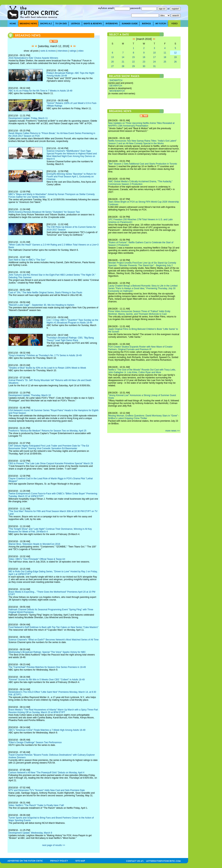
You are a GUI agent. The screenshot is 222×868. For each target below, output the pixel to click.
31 (154, 66)
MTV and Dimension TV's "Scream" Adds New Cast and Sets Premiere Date (47, 790)
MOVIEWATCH (117, 91)
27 (112, 66)
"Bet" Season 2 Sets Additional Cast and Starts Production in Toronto (143, 164)
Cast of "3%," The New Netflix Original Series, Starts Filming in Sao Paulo (45, 293)
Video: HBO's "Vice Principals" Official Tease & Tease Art (37, 559)
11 (165, 53)
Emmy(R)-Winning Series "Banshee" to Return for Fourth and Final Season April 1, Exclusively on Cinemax (71, 177)
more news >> (173, 431)
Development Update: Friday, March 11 (28, 118)
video (81, 51)
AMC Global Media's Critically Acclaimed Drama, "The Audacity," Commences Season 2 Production (140, 183)
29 (133, 66)
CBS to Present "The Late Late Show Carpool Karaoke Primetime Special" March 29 (51, 463)
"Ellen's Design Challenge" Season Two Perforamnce (35, 742)
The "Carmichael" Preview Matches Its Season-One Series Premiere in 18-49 (47, 667)
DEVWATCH (116, 86)
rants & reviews (48, 51)
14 (123, 57)
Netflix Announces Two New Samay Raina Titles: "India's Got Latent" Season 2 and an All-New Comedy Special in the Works (142, 142)
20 (112, 62)
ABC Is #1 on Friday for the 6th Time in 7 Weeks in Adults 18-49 (40, 91)
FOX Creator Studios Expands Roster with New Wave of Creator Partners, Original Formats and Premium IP (140, 348)
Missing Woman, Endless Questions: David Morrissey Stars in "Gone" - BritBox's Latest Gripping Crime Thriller (144, 417)
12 (175, 53)
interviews (63, 51)
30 (144, 66)
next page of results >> (54, 845)
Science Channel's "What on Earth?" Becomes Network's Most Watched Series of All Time (54, 640)
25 (165, 62)
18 (165, 57)
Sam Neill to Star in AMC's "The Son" (27, 260)
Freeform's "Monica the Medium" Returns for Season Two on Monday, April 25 (47, 431)
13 (112, 57)
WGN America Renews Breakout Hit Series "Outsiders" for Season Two (44, 212)
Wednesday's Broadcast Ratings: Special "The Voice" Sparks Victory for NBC (47, 652)
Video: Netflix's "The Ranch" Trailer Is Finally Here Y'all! (36, 805)
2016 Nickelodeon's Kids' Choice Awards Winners (33, 58)
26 (175, 62)
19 (175, 57)
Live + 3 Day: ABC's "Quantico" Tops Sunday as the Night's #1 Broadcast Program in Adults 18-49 (72, 321)
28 (123, 66)
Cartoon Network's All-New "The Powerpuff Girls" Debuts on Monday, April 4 (46, 773)
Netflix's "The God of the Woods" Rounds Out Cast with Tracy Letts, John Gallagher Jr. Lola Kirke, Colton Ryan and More (142, 371)
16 (144, 57)
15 (133, 57)
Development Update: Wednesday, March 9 (30, 833)
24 (154, 62)
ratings (73, 51)
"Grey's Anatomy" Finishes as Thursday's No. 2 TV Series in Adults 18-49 (45, 355)
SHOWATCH (116, 80)
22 (133, 62)
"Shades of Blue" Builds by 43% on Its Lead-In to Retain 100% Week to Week (47, 368)
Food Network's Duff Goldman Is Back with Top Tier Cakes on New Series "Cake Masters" (53, 627)
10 (154, 53)
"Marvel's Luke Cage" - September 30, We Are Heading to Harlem (41, 305)
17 (154, 57)
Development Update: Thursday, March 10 (30, 395)
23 (144, 62)
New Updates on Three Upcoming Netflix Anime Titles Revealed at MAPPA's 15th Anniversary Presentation (141, 124)
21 (123, 62)
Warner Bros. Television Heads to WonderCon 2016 (34, 544)
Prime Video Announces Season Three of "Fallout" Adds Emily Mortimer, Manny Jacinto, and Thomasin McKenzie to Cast (139, 313)
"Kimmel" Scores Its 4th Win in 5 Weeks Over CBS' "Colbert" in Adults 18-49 (47, 680)
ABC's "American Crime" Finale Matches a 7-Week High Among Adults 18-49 (47, 730)
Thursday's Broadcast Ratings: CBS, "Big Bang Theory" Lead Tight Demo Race (70, 339)
